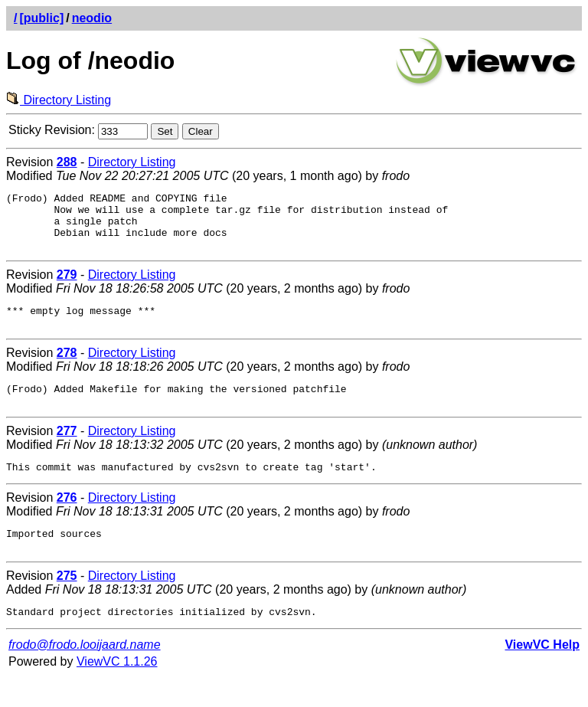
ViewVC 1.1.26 (117, 691)
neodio (92, 18)
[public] (41, 18)
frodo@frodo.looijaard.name (85, 674)
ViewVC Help (542, 674)
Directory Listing (59, 100)
